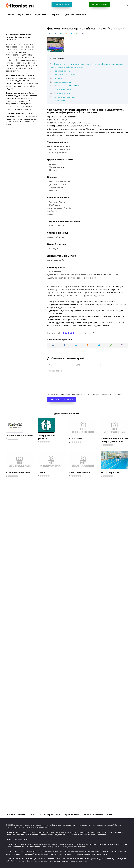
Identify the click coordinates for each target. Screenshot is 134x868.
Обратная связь (72, 815)
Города (56, 15)
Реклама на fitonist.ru (93, 815)
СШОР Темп (76, 439)
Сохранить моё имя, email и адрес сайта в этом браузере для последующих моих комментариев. (86, 395)
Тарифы (32, 815)
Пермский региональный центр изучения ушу (112, 441)
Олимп (41, 475)
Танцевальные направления (67, 86)
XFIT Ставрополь (110, 475)
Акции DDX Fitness (16, 815)
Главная (11, 15)
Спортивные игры (62, 89)
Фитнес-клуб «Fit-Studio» (20, 436)
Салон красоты (61, 101)
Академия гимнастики (18, 475)
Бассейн (58, 78)
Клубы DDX (23, 15)
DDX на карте (46, 815)
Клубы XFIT (41, 15)
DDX (58, 815)
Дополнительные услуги (65, 97)
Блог (110, 815)
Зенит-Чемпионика (80, 475)
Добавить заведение (76, 15)
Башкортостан (56, 48)
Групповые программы (65, 75)
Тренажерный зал (62, 71)
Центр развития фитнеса (46, 437)
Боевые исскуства (62, 82)
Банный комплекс (62, 93)
